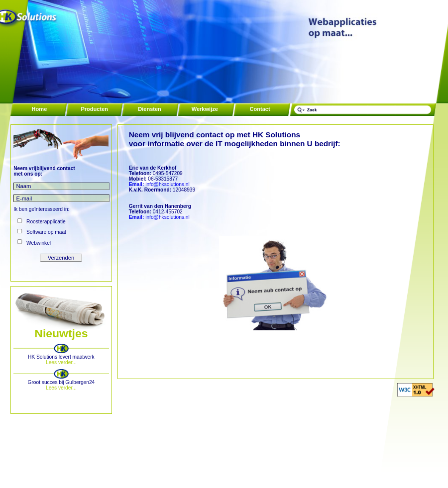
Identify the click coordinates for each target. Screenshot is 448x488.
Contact (260, 109)
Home (40, 109)
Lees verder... (61, 362)
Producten (94, 109)
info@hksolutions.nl (159, 184)
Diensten (150, 109)
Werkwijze (205, 109)
